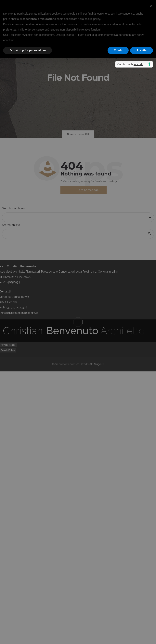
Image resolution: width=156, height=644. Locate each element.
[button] (151, 6)
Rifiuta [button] (118, 50)
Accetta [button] (142, 50)
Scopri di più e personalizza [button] (28, 50)
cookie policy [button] (92, 19)
